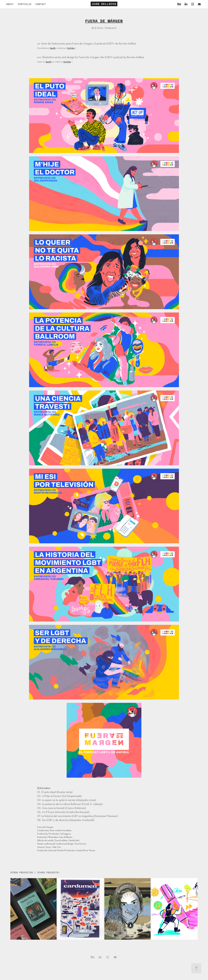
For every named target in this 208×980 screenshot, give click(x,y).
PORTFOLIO (25, 4)
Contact (41, 4)
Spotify (53, 48)
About (10, 4)
